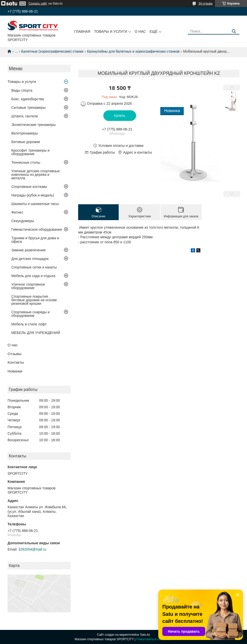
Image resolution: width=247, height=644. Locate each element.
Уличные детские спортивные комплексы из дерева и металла (36, 175)
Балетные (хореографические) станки (52, 51)
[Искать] (234, 31)
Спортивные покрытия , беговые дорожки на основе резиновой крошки (34, 300)
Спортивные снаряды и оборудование (30, 314)
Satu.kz (145, 635)
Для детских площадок (30, 259)
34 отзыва (205, 4)
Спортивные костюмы (29, 187)
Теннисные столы (26, 162)
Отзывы (14, 354)
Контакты (16, 362)
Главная (82, 31)
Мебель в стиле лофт (29, 324)
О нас (140, 31)
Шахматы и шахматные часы (35, 204)
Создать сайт (38, 4)
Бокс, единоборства (28, 99)
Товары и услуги (111, 31)
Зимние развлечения (28, 250)
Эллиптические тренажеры (34, 125)
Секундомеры (23, 221)
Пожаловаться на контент (154, 639)
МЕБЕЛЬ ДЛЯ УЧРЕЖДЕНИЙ (36, 333)
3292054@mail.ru (32, 549)
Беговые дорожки (26, 142)
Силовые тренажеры (28, 108)
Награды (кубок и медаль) (33, 195)
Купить (120, 116)
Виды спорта (22, 90)
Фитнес (17, 212)
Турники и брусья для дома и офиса (35, 240)
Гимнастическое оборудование (37, 229)
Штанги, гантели (25, 116)
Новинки (15, 371)
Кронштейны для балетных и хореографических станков (133, 51)
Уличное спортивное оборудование (28, 286)
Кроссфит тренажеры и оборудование (30, 152)
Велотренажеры (25, 133)
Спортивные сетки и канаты (34, 267)
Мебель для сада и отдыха (33, 276)
